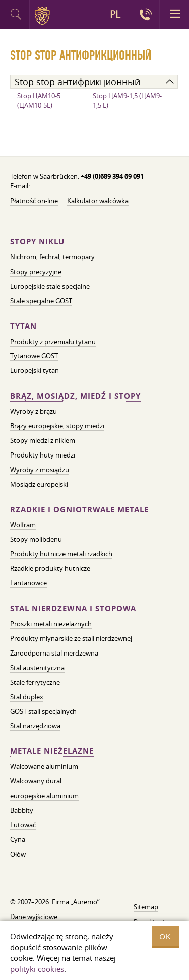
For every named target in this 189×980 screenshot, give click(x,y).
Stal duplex (27, 697)
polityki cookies (37, 969)
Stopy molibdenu (36, 539)
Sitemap (146, 907)
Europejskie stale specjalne (50, 286)
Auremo (44, 16)
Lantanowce (28, 583)
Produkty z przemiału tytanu (53, 342)
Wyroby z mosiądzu (40, 470)
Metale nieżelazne (52, 751)
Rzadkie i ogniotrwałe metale (79, 510)
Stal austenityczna (37, 668)
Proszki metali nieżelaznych (51, 624)
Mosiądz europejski (39, 484)
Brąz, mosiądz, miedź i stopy (75, 396)
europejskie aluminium (44, 796)
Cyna (18, 839)
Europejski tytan (35, 370)
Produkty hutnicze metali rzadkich (61, 554)
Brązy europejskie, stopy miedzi (57, 426)
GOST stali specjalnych (43, 711)
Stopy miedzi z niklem (43, 440)
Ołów (18, 854)
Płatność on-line (34, 201)
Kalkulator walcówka (98, 201)
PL (115, 14)
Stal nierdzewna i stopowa (73, 608)
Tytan (23, 326)
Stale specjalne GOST (41, 301)
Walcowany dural (36, 781)
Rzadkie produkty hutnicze (50, 568)
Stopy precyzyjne (36, 272)
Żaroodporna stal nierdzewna (54, 653)
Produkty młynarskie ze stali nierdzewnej (71, 638)
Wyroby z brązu (34, 411)
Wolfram (23, 525)
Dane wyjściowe (34, 917)
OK (165, 936)
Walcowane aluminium (44, 766)
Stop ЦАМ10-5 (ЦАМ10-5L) (39, 101)
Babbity (22, 810)
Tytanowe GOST (34, 356)
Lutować (23, 825)
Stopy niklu (37, 242)
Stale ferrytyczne (35, 682)
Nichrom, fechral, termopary (52, 257)
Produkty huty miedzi (43, 455)
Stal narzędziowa (35, 726)
